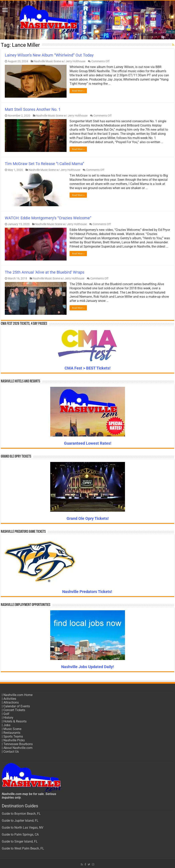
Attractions (11, 702)
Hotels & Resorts (15, 721)
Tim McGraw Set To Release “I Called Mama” (44, 164)
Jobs (7, 725)
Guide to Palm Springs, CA (20, 834)
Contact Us (11, 752)
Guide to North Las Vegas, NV (23, 828)
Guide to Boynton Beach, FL (21, 814)
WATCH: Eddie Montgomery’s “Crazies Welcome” (48, 218)
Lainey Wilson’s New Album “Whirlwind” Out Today (49, 55)
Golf (6, 714)
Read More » (78, 91)
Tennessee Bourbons (18, 744)
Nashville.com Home (18, 695)
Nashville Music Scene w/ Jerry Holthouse (60, 61)
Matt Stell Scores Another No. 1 (33, 109)
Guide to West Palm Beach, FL (23, 848)
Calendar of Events (17, 706)
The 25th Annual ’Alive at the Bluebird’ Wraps (45, 272)
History (8, 718)
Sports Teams (13, 736)
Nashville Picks (14, 740)
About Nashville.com (18, 748)
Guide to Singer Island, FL (20, 841)
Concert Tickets (14, 710)
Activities (10, 699)
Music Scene (12, 729)
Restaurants (12, 733)
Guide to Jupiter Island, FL (20, 821)
